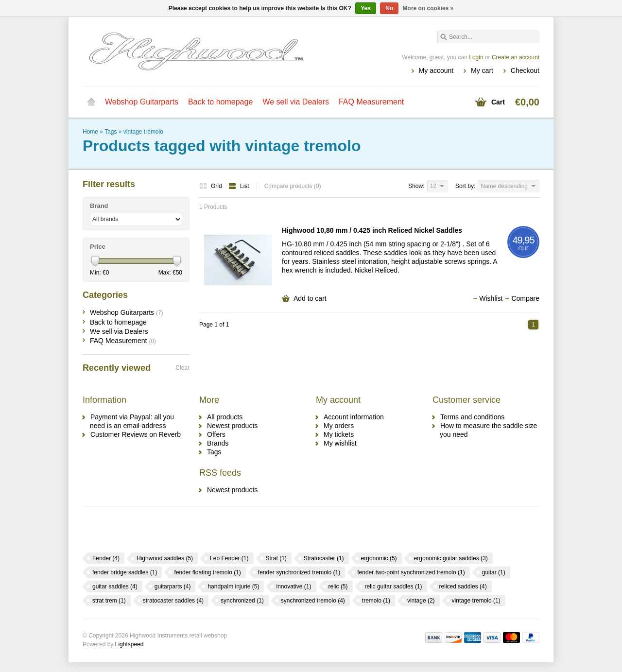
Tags (111, 132)
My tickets (339, 434)
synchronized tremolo (313, 601)
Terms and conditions (472, 417)
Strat (276, 558)
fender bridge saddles (125, 572)
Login (476, 57)
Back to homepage (220, 102)
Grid (211, 186)
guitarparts (173, 586)
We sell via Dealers (296, 102)
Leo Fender (229, 558)
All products (225, 417)
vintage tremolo (143, 132)
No (389, 8)
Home (91, 102)
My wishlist (340, 443)
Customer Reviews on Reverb (136, 434)
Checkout (525, 70)
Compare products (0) (293, 186)
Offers (216, 434)
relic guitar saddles (394, 586)
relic (338, 586)
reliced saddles (463, 586)
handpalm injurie (233, 586)
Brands (218, 443)
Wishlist (488, 298)
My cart (482, 70)
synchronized (242, 601)
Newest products (232, 426)
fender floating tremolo (207, 572)
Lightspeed (130, 644)
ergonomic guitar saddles (451, 558)
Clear (182, 368)
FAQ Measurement (371, 102)
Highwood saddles (165, 558)
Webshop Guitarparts (142, 102)
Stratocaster (324, 558)
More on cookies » (428, 8)
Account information (354, 417)
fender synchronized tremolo (299, 572)
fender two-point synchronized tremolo (411, 572)
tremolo (376, 601)
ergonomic (379, 558)
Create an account (516, 57)
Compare (522, 298)
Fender (106, 558)
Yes (366, 8)
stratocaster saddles (173, 601)
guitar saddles (115, 586)
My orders (339, 426)
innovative (294, 586)
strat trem (109, 601)
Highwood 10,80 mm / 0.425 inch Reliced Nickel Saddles (372, 230)
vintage (421, 601)
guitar (494, 572)
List (239, 186)
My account (436, 70)
